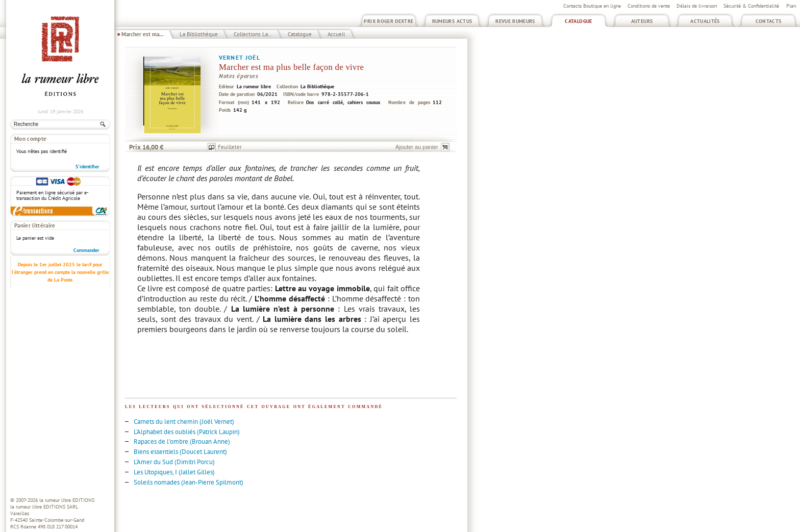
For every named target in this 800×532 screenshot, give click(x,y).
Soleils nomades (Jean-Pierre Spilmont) (189, 482)
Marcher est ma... (143, 34)
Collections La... (253, 34)
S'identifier (87, 167)
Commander (86, 250)
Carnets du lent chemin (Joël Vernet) (184, 422)
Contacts (769, 21)
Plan (791, 6)
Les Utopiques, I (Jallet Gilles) (174, 472)
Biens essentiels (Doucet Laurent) (180, 452)
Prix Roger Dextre (389, 21)
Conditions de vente (649, 6)
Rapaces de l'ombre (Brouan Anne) (182, 441)
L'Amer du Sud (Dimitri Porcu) (174, 462)
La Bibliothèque (199, 34)
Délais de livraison (697, 6)
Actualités (705, 21)
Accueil (336, 34)
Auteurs (642, 21)
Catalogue (578, 21)
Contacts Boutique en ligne (592, 6)
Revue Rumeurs (515, 21)
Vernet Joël (240, 57)
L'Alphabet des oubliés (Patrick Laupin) (187, 432)
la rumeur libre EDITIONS (67, 500)
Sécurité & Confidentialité (751, 6)
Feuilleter (230, 147)
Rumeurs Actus (452, 21)
